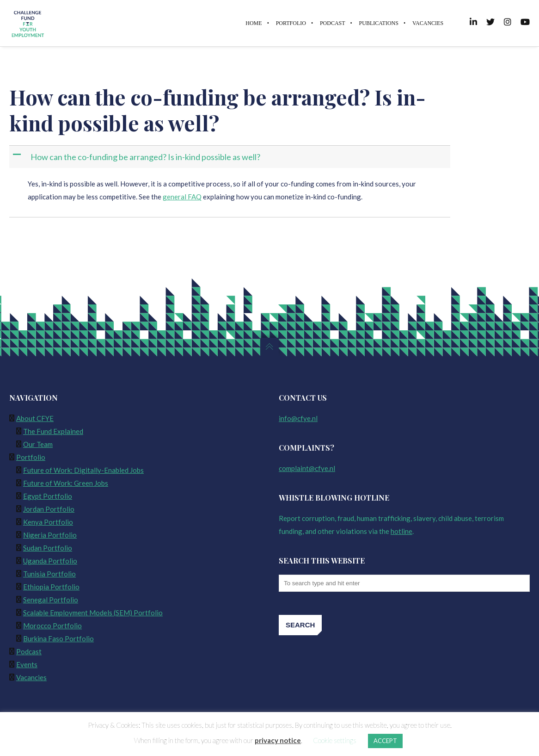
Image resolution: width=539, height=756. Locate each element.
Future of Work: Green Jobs (66, 483)
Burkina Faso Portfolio (58, 638)
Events (27, 664)
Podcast (29, 651)
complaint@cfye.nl (307, 468)
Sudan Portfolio (48, 548)
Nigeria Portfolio (50, 535)
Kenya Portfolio (48, 522)
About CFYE (35, 418)
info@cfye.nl (298, 418)
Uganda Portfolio (50, 561)
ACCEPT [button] (385, 741)
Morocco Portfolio (52, 626)
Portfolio (31, 457)
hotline (401, 531)
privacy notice (278, 740)
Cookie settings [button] (335, 740)
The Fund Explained (53, 431)
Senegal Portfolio (51, 600)
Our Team (38, 444)
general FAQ (182, 197)
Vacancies (31, 677)
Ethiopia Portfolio (51, 587)
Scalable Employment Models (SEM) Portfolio (93, 613)
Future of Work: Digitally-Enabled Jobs (83, 470)
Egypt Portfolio (48, 496)
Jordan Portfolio (49, 509)
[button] (231, 157)
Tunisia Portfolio (49, 574)
